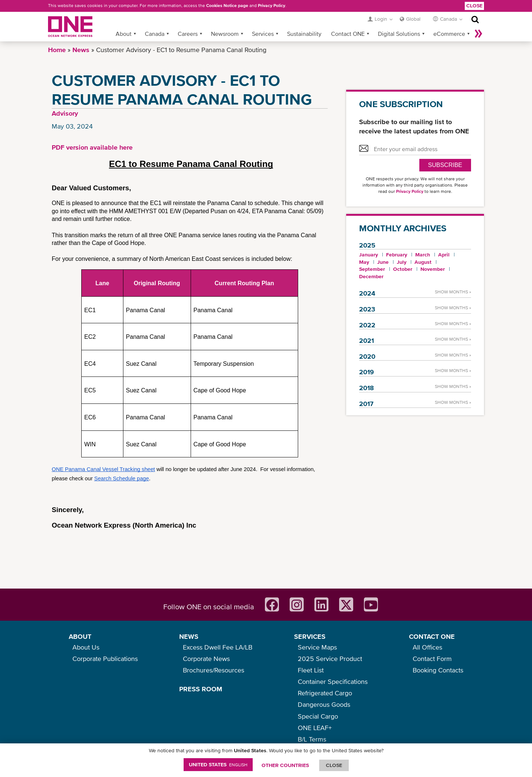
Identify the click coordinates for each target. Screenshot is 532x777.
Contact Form (432, 659)
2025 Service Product (330, 659)
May (364, 262)
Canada (155, 34)
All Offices (427, 647)
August (423, 262)
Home (57, 50)
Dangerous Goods (324, 704)
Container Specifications (333, 681)
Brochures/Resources (214, 670)
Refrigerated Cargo (325, 693)
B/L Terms (312, 739)
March (423, 255)
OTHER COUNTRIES (285, 765)
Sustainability (304, 34)
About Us (86, 647)
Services (263, 34)
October (403, 269)
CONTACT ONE (432, 636)
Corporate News (206, 659)
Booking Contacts (438, 670)
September (372, 269)
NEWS (189, 636)
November (433, 269)
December (371, 276)
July (402, 262)
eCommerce (449, 34)
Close (474, 6)
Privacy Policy (272, 6)
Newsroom (225, 34)
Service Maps (317, 647)
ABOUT (80, 636)
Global (413, 19)
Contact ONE (348, 34)
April (444, 255)
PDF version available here (92, 147)
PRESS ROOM (201, 689)
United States (218, 764)
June (383, 262)
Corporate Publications (105, 659)
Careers (188, 34)
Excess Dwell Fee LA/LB (218, 647)
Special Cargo (318, 716)
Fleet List (311, 670)
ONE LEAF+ (315, 728)
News (81, 50)
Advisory (65, 113)
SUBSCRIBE (445, 165)
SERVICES (310, 636)
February (397, 255)
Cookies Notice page (227, 6)
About (124, 34)
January (369, 255)
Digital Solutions (399, 34)
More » (478, 34)
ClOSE (334, 765)
